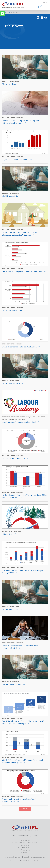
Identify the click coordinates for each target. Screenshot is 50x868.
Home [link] (9, 12)
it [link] (47, 2)
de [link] (44, 2)
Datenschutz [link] (9, 857)
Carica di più (25, 809)
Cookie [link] (26, 857)
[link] (2, 14)
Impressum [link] (18, 857)
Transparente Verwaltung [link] (37, 857)
